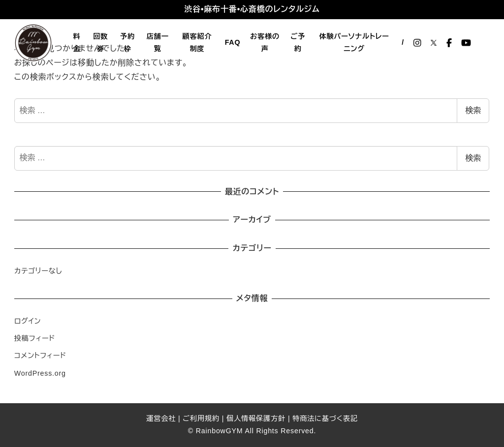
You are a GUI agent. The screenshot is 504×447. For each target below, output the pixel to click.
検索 (473, 110)
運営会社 (161, 418)
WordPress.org (40, 373)
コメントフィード (40, 356)
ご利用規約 (201, 418)
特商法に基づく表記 (325, 418)
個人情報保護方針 (256, 418)
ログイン (28, 321)
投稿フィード (35, 338)
